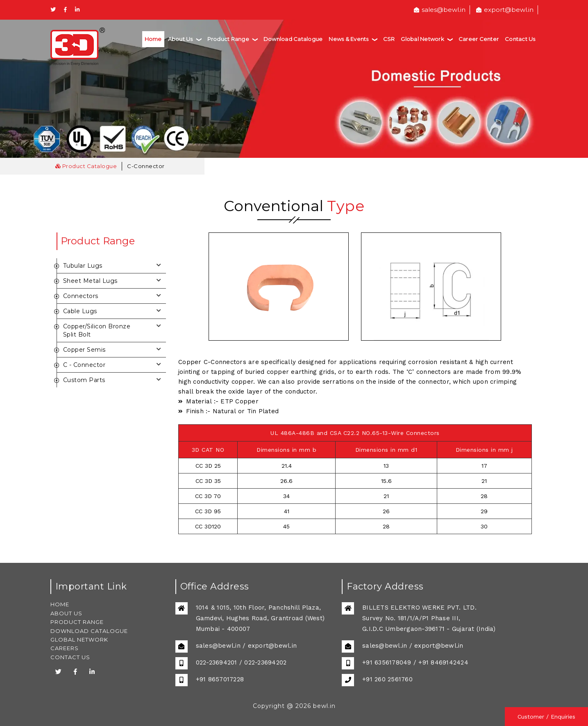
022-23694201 (217, 662)
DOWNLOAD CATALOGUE (89, 631)
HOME (60, 604)
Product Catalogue (86, 166)
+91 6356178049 (387, 662)
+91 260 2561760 (387, 679)
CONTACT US (70, 657)
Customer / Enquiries (546, 717)
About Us (185, 39)
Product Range (232, 39)
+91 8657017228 (220, 679)
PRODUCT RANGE (77, 622)
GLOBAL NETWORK (79, 640)
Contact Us (520, 39)
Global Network (427, 39)
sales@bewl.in (440, 10)
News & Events (353, 39)
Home (153, 39)
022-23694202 (265, 662)
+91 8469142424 (443, 662)
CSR (389, 39)
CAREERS (65, 648)
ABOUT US (66, 613)
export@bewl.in (505, 10)
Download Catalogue (293, 39)
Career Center (479, 39)
